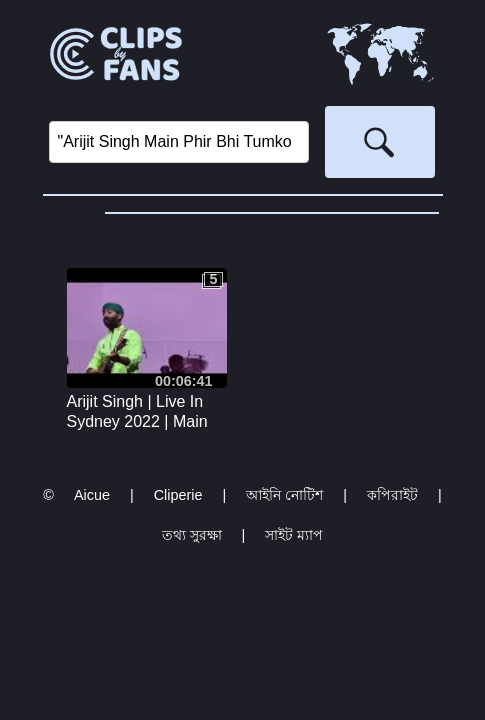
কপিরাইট (392, 495)
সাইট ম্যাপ (294, 535)
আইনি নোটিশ (284, 495)
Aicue (92, 495)
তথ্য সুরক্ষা (192, 535)
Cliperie (178, 495)
